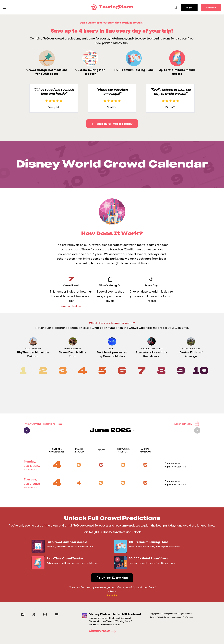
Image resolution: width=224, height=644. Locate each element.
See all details (30, 470)
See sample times (71, 306)
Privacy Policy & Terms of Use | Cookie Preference (171, 617)
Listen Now (103, 631)
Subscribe (211, 7)
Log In (189, 7)
